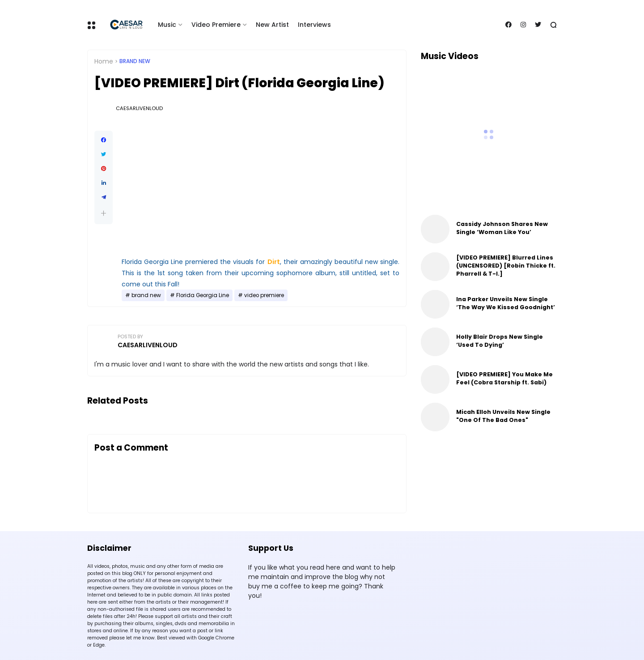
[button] (104, 213)
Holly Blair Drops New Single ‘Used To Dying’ (500, 341)
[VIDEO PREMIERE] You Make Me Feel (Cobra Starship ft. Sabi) (504, 378)
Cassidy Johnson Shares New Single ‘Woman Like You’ (502, 228)
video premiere (264, 295)
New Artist (272, 25)
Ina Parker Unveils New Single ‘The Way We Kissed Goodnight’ (506, 303)
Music (167, 25)
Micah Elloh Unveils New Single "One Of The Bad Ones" (503, 416)
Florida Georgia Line (203, 295)
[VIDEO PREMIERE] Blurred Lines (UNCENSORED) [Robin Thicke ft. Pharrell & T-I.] (506, 266)
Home (104, 61)
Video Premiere (216, 25)
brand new (135, 61)
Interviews (314, 25)
